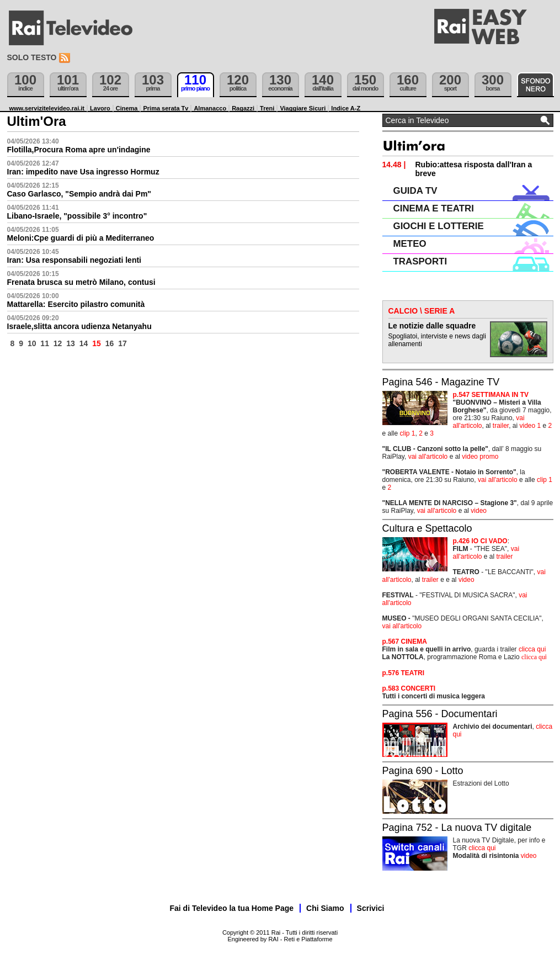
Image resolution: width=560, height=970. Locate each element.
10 (32, 343)
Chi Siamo (325, 908)
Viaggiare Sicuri (303, 108)
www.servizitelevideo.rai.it (47, 108)
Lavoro (100, 108)
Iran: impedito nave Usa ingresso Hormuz (83, 172)
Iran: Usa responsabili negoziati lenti (74, 260)
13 (71, 343)
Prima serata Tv (166, 108)
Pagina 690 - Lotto (423, 771)
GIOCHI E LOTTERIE (439, 226)
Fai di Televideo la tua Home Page (232, 908)
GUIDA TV (415, 191)
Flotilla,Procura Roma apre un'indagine (79, 150)
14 (84, 343)
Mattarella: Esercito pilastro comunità (76, 304)
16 (110, 343)
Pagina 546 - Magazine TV (441, 382)
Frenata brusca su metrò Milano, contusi (81, 282)
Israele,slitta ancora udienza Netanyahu (79, 326)
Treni (267, 108)
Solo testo (32, 57)
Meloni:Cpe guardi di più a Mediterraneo (81, 238)
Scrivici (371, 908)
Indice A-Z (346, 108)
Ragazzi (243, 108)
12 (58, 343)
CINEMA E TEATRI (434, 208)
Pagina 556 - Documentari (440, 714)
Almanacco (210, 108)
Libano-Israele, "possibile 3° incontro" (77, 216)
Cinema (127, 108)
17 (122, 343)
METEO (410, 244)
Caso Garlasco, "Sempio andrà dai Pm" (79, 194)
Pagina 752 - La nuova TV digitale (457, 828)
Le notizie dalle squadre (432, 326)
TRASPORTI (420, 261)
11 (45, 343)
